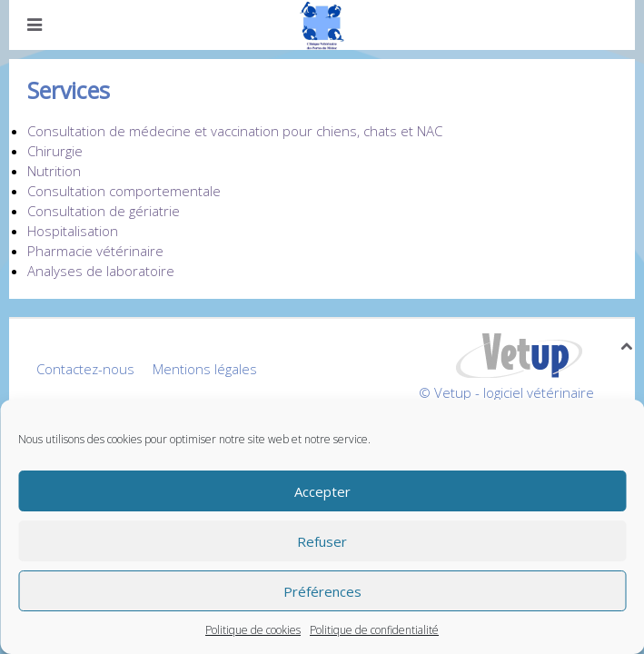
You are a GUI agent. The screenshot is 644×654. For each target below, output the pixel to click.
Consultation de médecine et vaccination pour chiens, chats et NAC (235, 131)
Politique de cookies (253, 630)
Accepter (322, 491)
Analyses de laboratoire (101, 271)
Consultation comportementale (124, 191)
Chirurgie (55, 151)
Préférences (322, 591)
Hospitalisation (73, 231)
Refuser (322, 541)
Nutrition (54, 171)
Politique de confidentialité (374, 630)
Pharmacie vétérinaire (95, 251)
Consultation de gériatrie (104, 211)
